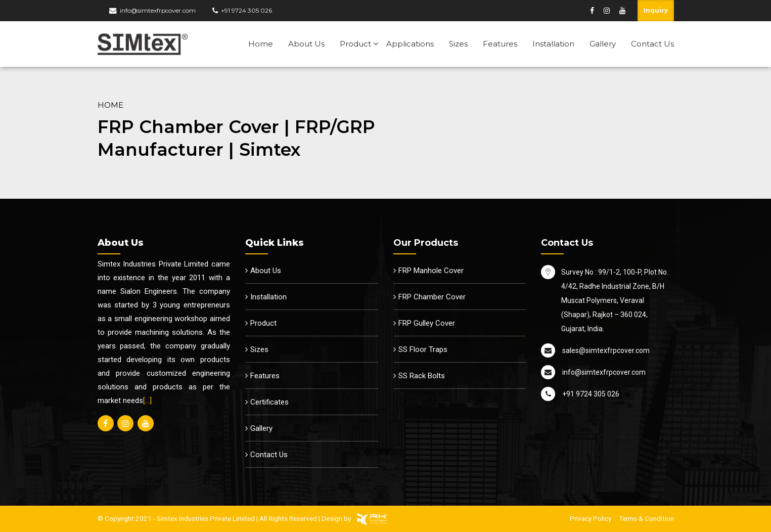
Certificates (269, 402)
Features (500, 44)
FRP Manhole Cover (431, 271)
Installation (553, 44)
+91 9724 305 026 (246, 10)
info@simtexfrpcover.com (158, 10)
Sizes (458, 44)
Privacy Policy (591, 518)
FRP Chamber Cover (432, 297)
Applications (410, 44)
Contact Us (652, 44)
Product (355, 44)
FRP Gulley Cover (427, 323)
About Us (306, 44)
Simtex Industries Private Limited (206, 518)
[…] (147, 401)
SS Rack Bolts (422, 376)
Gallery (603, 44)
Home (261, 44)
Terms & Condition (646, 518)
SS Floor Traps (423, 349)
